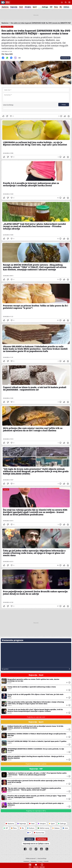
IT (30, 833)
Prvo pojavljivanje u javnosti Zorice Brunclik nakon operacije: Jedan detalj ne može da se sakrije (36, 588)
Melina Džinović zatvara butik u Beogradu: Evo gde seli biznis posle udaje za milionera (36, 805)
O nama (40, 861)
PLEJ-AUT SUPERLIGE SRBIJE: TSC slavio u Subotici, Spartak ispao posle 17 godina (36, 743)
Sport (35, 7)
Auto (66, 828)
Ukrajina (28, 7)
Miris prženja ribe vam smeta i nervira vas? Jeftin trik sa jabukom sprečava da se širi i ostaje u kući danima (36, 425)
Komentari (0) (65, 58)
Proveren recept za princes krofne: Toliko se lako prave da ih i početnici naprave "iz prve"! (36, 303)
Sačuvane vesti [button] (62, 2)
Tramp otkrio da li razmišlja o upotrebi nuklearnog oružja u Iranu (36, 689)
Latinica (29, 839)
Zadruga (45, 7)
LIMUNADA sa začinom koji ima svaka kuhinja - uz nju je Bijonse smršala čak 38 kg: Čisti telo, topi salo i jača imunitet (36, 139)
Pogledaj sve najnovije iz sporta (36, 764)
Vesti (21, 7)
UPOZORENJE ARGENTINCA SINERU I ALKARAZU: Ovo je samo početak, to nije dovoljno (36, 751)
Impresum (26, 861)
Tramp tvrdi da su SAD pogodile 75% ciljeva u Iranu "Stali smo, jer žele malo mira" (36, 696)
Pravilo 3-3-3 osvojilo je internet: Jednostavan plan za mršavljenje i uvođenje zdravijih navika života (36, 180)
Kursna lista (40, 833)
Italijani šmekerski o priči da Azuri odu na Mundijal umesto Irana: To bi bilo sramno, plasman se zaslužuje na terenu (36, 728)
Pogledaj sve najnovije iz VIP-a (36, 811)
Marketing (34, 861)
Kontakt (46, 861)
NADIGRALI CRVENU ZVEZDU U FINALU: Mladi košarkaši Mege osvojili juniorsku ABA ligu (36, 735)
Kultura (66, 7)
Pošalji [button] (64, 105)
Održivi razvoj (44, 828)
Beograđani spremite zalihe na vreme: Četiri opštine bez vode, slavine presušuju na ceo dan (36, 681)
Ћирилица (42, 839)
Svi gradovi (5, 669)
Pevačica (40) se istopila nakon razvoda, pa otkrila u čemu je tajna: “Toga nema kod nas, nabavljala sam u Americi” (36, 797)
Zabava (57, 828)
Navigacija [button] (69, 2)
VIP (51, 7)
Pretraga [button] (66, 2)
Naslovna (5, 7)
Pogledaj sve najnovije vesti (36, 717)
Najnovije (14, 7)
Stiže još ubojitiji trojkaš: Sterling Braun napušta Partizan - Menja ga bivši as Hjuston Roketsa (36, 758)
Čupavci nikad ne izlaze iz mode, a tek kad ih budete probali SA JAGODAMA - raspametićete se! (36, 384)
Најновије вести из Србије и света (36, 844)
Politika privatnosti (31, 859)
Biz (61, 7)
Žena (56, 7)
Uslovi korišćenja (8, 105)
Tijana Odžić (9, 54)
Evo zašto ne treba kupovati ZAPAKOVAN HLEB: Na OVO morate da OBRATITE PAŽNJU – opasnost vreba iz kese (36, 32)
